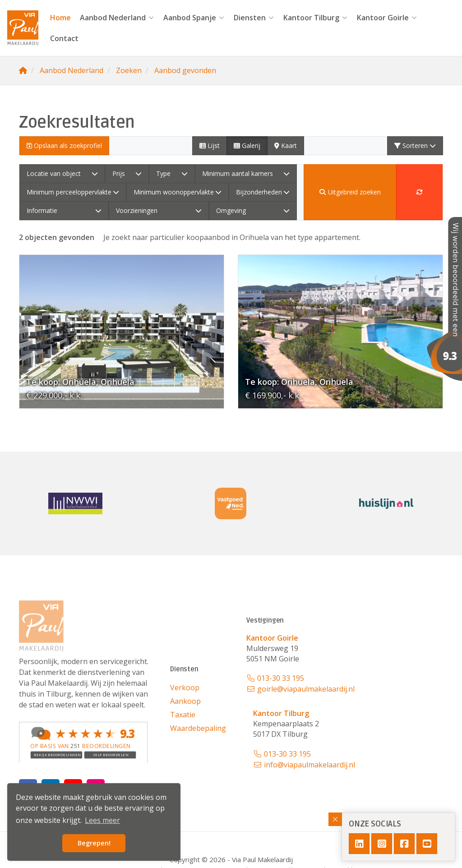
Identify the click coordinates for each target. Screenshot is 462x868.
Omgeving (253, 210)
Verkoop (185, 688)
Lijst (210, 145)
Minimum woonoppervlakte (178, 192)
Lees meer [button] (102, 820)
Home (60, 18)
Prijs (127, 173)
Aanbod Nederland (117, 18)
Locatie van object (62, 173)
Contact (64, 38)
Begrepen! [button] (94, 843)
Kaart (286, 145)
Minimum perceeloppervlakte (73, 192)
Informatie (64, 210)
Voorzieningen (159, 210)
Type (172, 173)
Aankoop (185, 701)
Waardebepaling (198, 728)
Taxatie (183, 715)
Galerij (247, 145)
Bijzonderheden (263, 192)
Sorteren (415, 145)
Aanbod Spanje (194, 18)
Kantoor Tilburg (316, 18)
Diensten (254, 18)
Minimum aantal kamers (246, 173)
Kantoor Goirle (387, 18)
